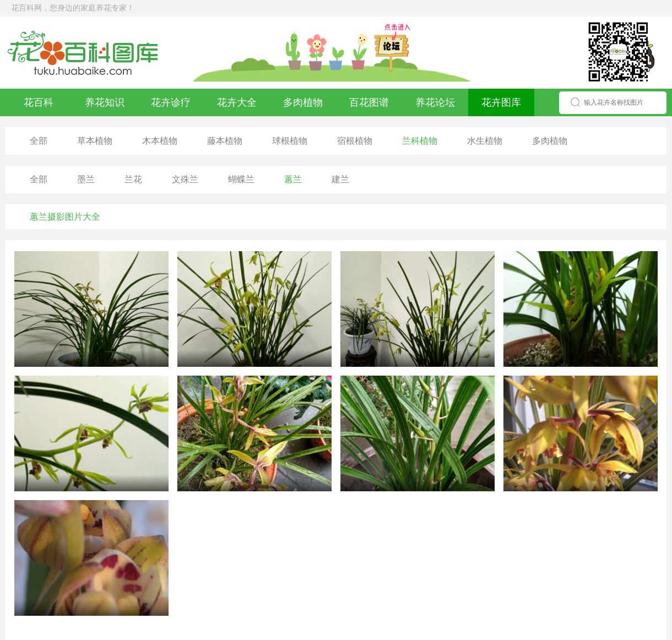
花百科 (39, 102)
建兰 (340, 179)
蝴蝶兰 (241, 179)
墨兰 (86, 179)
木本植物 (160, 141)
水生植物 (485, 141)
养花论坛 (435, 102)
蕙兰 (293, 179)
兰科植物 (420, 141)
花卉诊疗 (171, 102)
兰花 (133, 179)
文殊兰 (185, 179)
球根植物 (290, 141)
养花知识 (105, 102)
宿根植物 (355, 141)
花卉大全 (237, 102)
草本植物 (95, 141)
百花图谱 (369, 102)
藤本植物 (225, 141)
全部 (39, 141)
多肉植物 (303, 102)
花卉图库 (501, 102)
